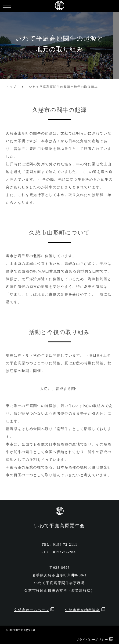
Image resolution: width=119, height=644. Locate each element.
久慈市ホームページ (32, 610)
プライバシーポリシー (92, 640)
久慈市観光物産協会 (82, 610)
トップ (11, 87)
